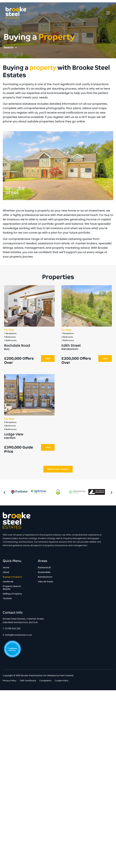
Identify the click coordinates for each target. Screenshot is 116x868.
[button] (4, 492)
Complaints (45, 681)
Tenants (7, 598)
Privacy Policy (10, 681)
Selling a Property (12, 594)
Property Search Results (12, 588)
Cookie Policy (61, 681)
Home (6, 568)
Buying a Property (12, 577)
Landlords (8, 582)
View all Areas (45, 582)
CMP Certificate (28, 681)
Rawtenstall (44, 568)
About (6, 572)
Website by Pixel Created (60, 675)
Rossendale (44, 572)
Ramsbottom (45, 577)
